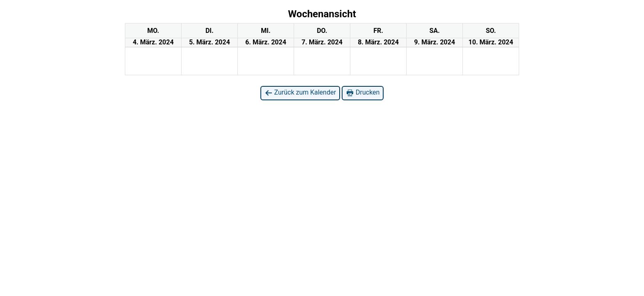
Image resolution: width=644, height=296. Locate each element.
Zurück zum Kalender (300, 93)
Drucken (363, 93)
